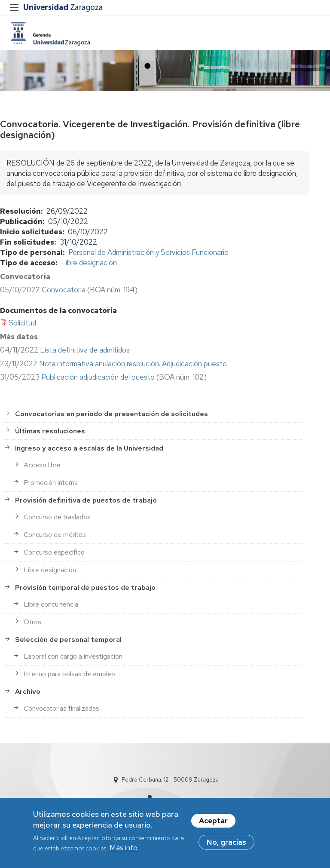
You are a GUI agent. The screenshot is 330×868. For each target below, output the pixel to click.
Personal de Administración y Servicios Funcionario (148, 252)
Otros (32, 622)
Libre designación (89, 263)
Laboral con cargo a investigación (73, 656)
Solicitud (22, 323)
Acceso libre (42, 465)
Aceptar (213, 823)
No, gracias (226, 844)
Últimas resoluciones (50, 431)
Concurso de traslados (57, 517)
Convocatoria (64, 290)
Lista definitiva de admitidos (85, 350)
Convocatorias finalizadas (61, 708)
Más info (124, 850)
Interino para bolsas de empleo (69, 674)
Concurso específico (54, 552)
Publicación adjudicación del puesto (98, 377)
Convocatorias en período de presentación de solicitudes (112, 414)
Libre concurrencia (51, 604)
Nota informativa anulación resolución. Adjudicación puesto (133, 364)
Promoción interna (51, 483)
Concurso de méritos (55, 535)
